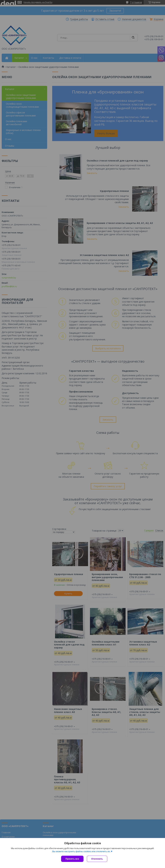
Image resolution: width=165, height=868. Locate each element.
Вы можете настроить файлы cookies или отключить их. (81, 851)
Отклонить (97, 859)
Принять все (72, 859)
